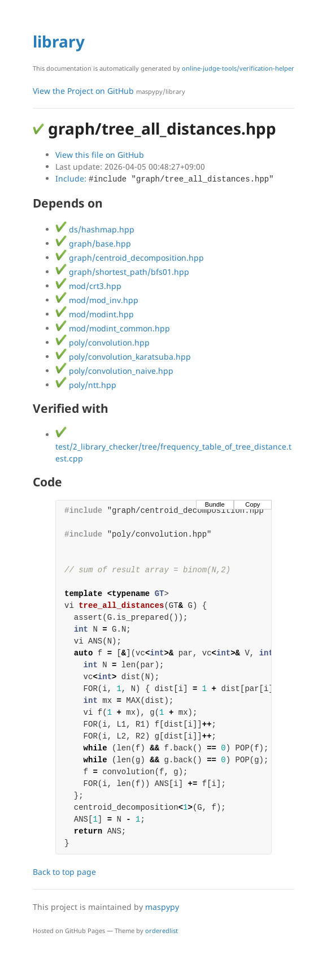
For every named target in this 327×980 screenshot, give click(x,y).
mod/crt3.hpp (88, 286)
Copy (252, 504)
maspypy (162, 907)
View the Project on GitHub (109, 91)
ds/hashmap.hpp (95, 229)
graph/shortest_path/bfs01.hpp (122, 272)
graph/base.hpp (93, 243)
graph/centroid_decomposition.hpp (130, 258)
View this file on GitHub (100, 155)
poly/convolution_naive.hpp (114, 371)
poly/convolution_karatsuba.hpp (123, 357)
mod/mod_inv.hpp (97, 300)
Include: (165, 178)
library (59, 41)
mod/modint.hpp (95, 314)
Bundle (215, 504)
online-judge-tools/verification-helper (238, 68)
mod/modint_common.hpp (113, 328)
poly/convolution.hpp (103, 342)
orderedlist (162, 931)
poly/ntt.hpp (86, 385)
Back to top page (64, 872)
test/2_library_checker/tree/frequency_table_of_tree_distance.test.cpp (173, 446)
